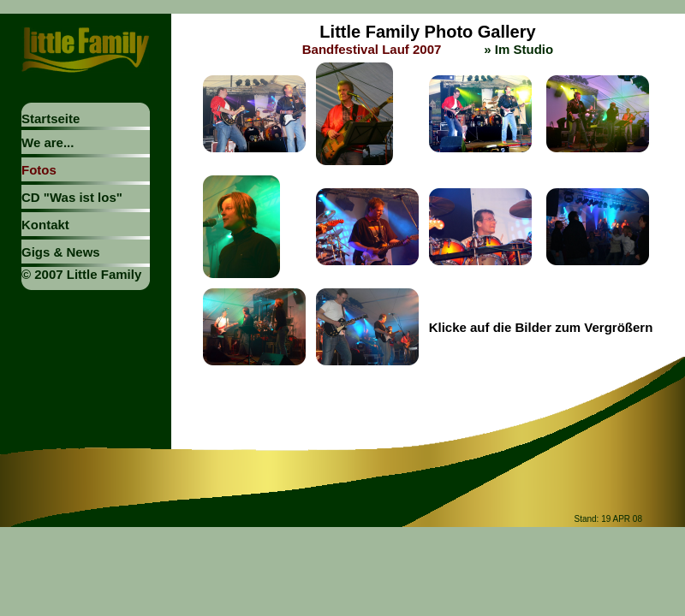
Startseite (51, 118)
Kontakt (45, 225)
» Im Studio (518, 49)
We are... (48, 142)
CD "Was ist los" (72, 197)
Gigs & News (61, 252)
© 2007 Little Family (81, 274)
